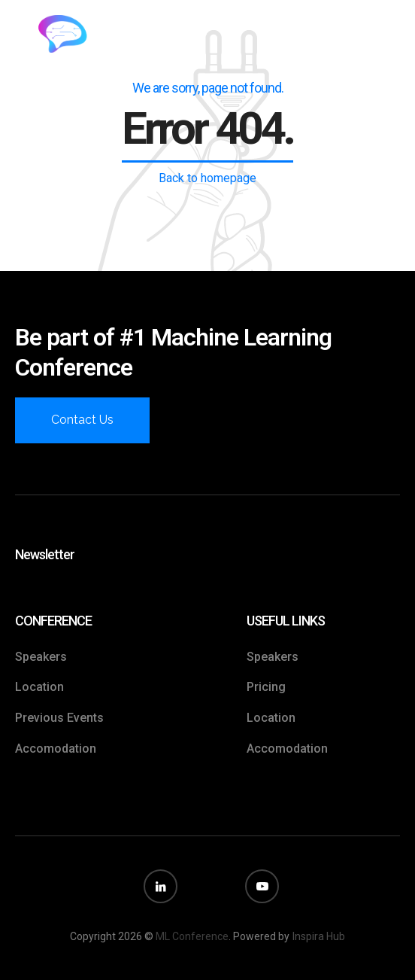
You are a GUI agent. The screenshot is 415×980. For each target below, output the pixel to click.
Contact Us (82, 420)
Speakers (41, 657)
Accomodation (56, 749)
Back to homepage (207, 178)
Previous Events (59, 718)
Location (39, 687)
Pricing (266, 687)
